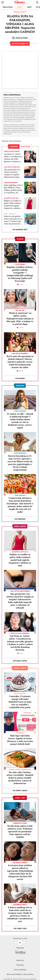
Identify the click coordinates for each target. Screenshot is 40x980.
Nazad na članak (20, 38)
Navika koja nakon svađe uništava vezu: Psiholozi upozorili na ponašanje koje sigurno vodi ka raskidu (20, 831)
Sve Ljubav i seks (20, 928)
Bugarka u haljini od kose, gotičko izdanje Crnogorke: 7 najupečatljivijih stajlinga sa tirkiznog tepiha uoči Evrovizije (20, 274)
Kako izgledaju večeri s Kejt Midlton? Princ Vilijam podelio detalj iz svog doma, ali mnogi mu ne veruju (13, 189)
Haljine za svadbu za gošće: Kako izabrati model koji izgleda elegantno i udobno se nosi (13, 204)
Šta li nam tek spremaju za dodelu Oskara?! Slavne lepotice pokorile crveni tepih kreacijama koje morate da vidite (20, 362)
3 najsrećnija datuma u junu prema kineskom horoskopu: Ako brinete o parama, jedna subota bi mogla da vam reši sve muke (20, 505)
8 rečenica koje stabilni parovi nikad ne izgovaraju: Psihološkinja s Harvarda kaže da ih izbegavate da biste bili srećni (20, 872)
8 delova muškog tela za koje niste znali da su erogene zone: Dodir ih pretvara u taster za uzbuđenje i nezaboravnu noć (20, 914)
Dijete (29, 7)
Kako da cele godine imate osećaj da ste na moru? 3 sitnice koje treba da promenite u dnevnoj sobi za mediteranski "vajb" (13, 220)
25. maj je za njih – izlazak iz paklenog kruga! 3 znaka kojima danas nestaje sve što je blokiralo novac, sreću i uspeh (20, 421)
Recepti (20, 7)
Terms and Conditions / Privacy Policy (20, 974)
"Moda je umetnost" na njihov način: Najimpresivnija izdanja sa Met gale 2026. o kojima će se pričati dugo (20, 319)
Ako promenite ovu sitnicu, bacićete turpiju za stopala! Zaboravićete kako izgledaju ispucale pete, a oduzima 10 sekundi (12, 173)
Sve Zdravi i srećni (20, 791)
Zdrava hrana (8, 7)
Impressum (20, 960)
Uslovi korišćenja (20, 970)
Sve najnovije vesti (20, 230)
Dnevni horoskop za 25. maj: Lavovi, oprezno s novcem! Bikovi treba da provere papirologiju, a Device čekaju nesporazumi (20, 463)
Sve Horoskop (20, 519)
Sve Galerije (20, 378)
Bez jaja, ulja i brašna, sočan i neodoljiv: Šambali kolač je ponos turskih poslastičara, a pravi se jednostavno (20, 778)
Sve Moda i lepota (20, 661)
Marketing (20, 965)
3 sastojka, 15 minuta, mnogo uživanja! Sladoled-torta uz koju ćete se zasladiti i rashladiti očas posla (20, 702)
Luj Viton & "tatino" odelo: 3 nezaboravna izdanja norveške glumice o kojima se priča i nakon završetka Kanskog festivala (13, 158)
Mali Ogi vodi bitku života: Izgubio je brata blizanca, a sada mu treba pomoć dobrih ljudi (20, 740)
